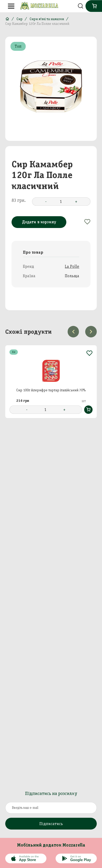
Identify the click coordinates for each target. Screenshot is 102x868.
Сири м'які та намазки (47, 19)
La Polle (72, 266)
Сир (20, 19)
